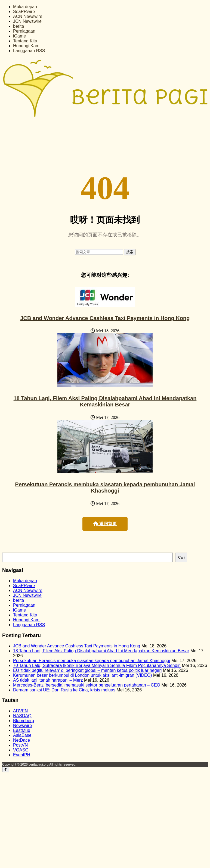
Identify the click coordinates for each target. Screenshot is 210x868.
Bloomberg (24, 721)
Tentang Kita (25, 41)
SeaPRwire (24, 12)
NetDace (21, 740)
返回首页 (105, 524)
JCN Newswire (27, 21)
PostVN (20, 745)
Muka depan (25, 7)
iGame (19, 36)
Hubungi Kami (27, 46)
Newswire (22, 726)
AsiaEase (22, 735)
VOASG (21, 750)
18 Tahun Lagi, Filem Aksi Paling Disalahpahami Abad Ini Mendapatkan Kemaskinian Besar (105, 401)
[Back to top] (6, 770)
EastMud (22, 730)
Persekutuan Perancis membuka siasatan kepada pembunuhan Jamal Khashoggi (105, 488)
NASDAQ (22, 716)
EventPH (22, 755)
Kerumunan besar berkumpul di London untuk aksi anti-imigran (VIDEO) (82, 675)
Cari (181, 557)
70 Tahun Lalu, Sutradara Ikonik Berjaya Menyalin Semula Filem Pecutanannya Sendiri (97, 665)
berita (18, 26)
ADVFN (20, 711)
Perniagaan (24, 31)
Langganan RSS (29, 51)
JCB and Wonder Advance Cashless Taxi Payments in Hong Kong (105, 318)
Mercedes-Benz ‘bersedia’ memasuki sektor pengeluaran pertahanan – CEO (87, 685)
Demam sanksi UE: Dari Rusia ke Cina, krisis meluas (64, 690)
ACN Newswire (28, 16)
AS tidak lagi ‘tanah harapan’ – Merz (48, 680)
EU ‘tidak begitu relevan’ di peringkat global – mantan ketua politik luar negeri (87, 670)
